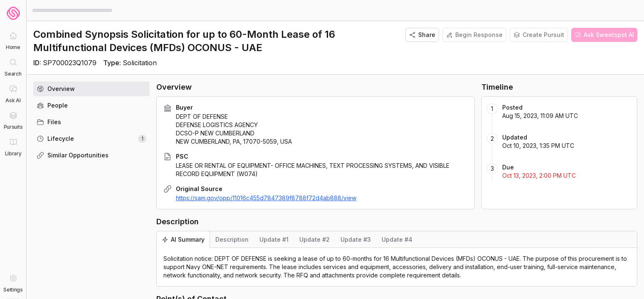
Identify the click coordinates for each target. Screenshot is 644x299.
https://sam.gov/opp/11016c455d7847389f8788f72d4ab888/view (266, 198)
